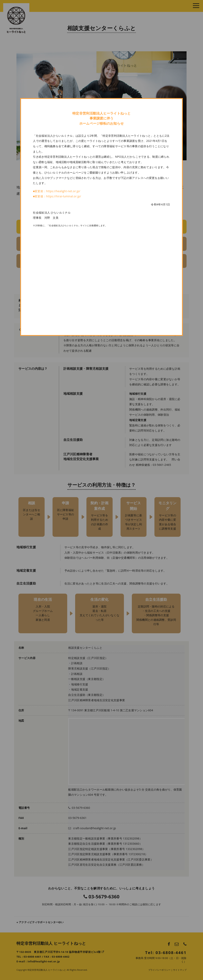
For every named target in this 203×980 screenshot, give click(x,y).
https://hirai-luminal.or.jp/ (64, 196)
